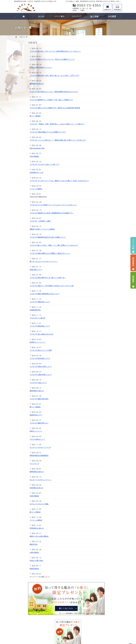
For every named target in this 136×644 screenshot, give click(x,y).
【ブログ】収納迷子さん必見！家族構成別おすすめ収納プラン (38, 213)
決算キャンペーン (22, 431)
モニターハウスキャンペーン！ (27, 480)
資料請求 (117, 8)
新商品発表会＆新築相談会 (26, 455)
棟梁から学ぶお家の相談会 (26, 536)
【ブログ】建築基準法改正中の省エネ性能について (34, 237)
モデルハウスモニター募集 (26, 504)
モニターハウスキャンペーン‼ (27, 447)
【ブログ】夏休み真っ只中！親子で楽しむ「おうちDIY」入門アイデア (41, 76)
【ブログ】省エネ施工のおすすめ (28, 334)
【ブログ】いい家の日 (24, 318)
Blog (99, 169)
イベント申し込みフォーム (107, 164)
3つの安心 (101, 114)
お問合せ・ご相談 (104, 197)
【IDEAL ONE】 (103, 142)
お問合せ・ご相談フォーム (108, 625)
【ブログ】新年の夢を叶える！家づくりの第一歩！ (34, 278)
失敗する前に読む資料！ (106, 192)
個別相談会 (133, 263)
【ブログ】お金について (25, 383)
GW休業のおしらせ (23, 172)
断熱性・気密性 (103, 123)
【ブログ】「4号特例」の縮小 (27, 221)
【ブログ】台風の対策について (27, 375)
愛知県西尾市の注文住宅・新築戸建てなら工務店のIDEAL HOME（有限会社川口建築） (71, 634)
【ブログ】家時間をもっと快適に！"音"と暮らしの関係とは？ (38, 100)
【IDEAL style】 (103, 137)
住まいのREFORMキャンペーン (27, 67)
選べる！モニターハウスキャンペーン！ (30, 261)
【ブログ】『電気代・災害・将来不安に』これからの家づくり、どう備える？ (44, 124)
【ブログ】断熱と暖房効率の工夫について (31, 294)
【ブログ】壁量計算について (26, 302)
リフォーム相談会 (22, 189)
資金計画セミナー (22, 270)
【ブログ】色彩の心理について (27, 366)
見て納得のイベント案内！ (107, 160)
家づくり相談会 (22, 512)
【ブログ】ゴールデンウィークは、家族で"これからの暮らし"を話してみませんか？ (46, 181)
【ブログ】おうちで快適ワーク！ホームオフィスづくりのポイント (40, 205)
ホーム (100, 105)
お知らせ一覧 (102, 201)
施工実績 (101, 151)
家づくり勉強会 (22, 116)
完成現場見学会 (22, 310)
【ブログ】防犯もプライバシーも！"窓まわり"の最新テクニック (39, 59)
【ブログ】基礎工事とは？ (26, 423)
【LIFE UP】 (102, 146)
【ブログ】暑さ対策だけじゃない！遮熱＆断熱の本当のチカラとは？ (41, 92)
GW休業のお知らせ (23, 488)
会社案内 (101, 174)
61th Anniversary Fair (24, 148)
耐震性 (100, 118)
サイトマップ (102, 206)
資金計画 (101, 128)
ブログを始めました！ (24, 439)
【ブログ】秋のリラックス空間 (27, 350)
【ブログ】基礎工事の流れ (26, 399)
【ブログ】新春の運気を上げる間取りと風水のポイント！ (37, 253)
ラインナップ (21, 464)
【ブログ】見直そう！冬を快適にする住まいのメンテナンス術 (38, 286)
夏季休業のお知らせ (23, 84)
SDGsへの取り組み (23, 561)
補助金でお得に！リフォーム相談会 (29, 229)
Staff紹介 (101, 178)
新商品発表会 (21, 569)
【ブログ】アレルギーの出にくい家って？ (31, 164)
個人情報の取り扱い (105, 183)
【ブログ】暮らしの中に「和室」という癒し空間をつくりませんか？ (41, 245)
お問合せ (108, 8)
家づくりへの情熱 (104, 155)
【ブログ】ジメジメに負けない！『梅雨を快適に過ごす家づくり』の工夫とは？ (44, 140)
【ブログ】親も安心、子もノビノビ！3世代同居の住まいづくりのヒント (42, 51)
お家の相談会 (21, 552)
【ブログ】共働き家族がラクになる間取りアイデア (34, 132)
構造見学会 (20, 544)
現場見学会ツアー (22, 415)
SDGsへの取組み (104, 187)
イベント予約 (133, 245)
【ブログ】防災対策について (26, 358)
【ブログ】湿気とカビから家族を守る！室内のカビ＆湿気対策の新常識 (41, 108)
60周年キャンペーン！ (24, 342)
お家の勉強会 (21, 496)
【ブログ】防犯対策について (26, 326)
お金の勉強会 (21, 156)
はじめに (101, 109)
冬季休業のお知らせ (23, 528)
